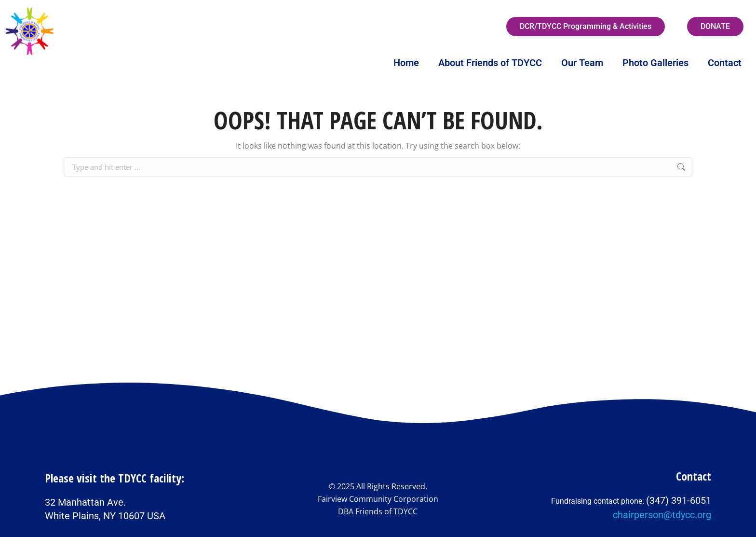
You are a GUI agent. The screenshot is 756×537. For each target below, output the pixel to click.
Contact (725, 63)
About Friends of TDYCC (490, 63)
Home (406, 63)
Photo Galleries (655, 63)
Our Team (582, 63)
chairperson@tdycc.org (662, 515)
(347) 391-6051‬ (679, 500)
